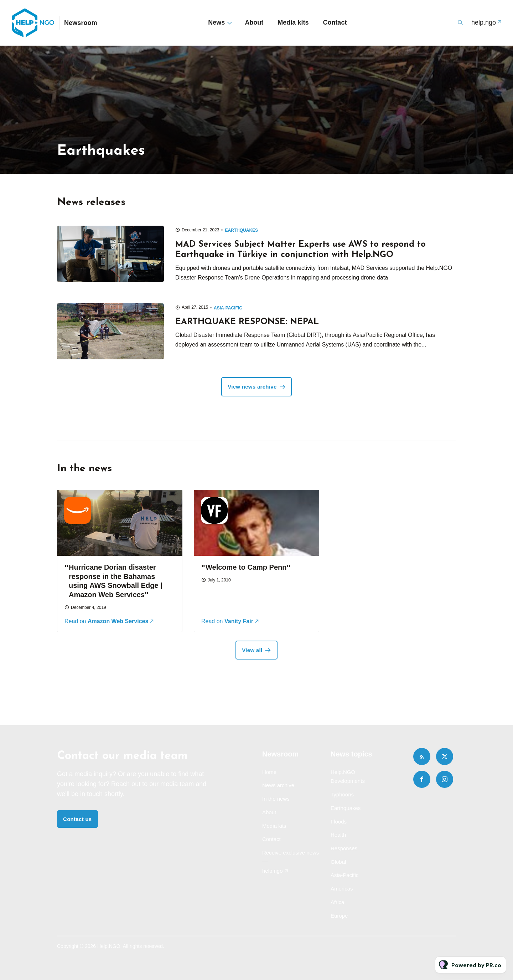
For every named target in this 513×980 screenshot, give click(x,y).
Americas (342, 889)
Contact (335, 22)
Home (269, 772)
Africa (337, 902)
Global (338, 862)
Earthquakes (241, 230)
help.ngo (484, 22)
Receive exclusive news (291, 853)
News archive (278, 785)
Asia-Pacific (228, 308)
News (216, 22)
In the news (276, 799)
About (254, 22)
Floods (339, 822)
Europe (339, 916)
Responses (344, 848)
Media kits (293, 22)
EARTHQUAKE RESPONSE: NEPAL (247, 322)
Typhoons (342, 794)
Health (338, 835)
